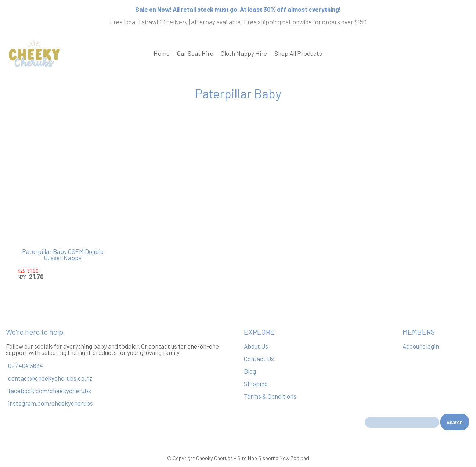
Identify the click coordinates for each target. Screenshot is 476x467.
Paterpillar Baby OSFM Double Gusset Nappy (63, 254)
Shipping (256, 384)
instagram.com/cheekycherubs (51, 403)
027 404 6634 (26, 366)
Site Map (247, 458)
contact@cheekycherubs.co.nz (50, 378)
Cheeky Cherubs (214, 458)
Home (162, 53)
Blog (250, 371)
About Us (256, 346)
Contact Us (259, 359)
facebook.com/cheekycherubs (50, 391)
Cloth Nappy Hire (244, 53)
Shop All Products (298, 53)
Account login (421, 346)
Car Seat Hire (195, 53)
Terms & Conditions (270, 396)
